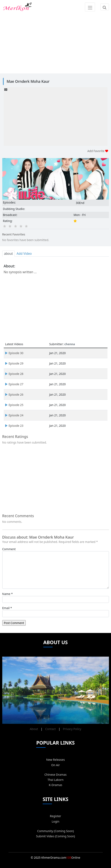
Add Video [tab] (24, 254)
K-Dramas (55, 785)
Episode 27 (14, 384)
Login (56, 821)
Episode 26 (14, 394)
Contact (50, 729)
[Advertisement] (56, 43)
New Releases (55, 760)
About (34, 729)
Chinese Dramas (55, 775)
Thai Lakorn (55, 780)
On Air (55, 765)
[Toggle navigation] (90, 7)
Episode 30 (14, 353)
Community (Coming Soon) (56, 831)
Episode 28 (14, 374)
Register (55, 816)
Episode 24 (14, 415)
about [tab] (8, 254)
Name (6, 594)
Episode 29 (14, 363)
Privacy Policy (72, 729)
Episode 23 (14, 426)
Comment (9, 549)
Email (6, 608)
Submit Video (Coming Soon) (55, 836)
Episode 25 (14, 405)
